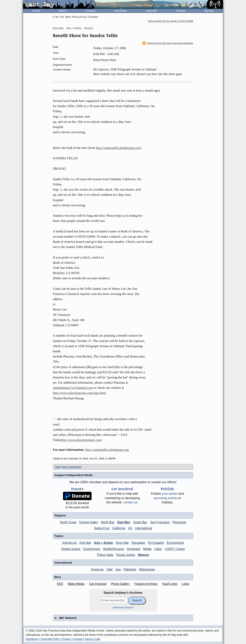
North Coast (68, 522)
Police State (105, 555)
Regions (60, 515)
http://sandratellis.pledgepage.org (107, 450)
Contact (90, 11)
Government (92, 549)
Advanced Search (123, 607)
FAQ (60, 584)
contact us (131, 502)
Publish (181, 11)
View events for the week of (170, 21)
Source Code (92, 639)
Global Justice (71, 549)
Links (186, 584)
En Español (156, 543)
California (119, 528)
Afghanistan (147, 569)
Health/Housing (113, 549)
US (130, 528)
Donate (209, 11)
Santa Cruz (102, 528)
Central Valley (89, 522)
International (144, 528)
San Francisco (160, 522)
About (63, 11)
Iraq (118, 569)
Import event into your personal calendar (168, 43)
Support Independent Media (74, 475)
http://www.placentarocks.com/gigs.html (79, 393)
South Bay (140, 522)
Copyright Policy (50, 639)
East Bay (58, 28)
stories (170, 494)
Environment (175, 543)
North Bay (108, 522)
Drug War (122, 543)
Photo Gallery (120, 584)
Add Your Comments (68, 467)
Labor (158, 549)
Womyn (89, 28)
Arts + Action (74, 28)
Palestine (130, 569)
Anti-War (85, 543)
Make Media (76, 584)
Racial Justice (126, 555)
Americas (97, 569)
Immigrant (133, 549)
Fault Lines (170, 584)
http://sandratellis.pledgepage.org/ (118, 148)
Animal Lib (69, 543)
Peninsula (179, 522)
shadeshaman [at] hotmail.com (73, 388)
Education (138, 543)
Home (36, 11)
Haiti (110, 569)
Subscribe (120, 11)
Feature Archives (146, 584)
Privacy (66, 639)
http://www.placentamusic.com (81, 440)
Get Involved (98, 584)
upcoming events (165, 498)
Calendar (151, 11)
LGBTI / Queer (175, 549)
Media (147, 549)
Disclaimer (32, 639)
